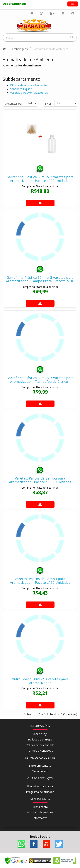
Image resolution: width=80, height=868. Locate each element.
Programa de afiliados (40, 792)
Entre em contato (40, 765)
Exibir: (49, 103)
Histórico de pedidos (40, 812)
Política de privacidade (40, 745)
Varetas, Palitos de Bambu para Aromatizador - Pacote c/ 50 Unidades (40, 581)
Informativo (40, 818)
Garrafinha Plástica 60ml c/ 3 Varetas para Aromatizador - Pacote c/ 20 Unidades (40, 179)
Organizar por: (14, 103)
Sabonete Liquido (21, 89)
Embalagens (20, 49)
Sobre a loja (40, 734)
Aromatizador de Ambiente (51, 49)
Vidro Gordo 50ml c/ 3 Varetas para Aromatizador (40, 681)
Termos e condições (40, 750)
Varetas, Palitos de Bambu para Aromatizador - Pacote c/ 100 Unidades (40, 480)
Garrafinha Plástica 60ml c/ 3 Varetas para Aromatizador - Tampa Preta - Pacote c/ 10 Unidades (40, 281)
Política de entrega (40, 739)
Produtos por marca (40, 786)
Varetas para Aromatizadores (29, 93)
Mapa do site (40, 771)
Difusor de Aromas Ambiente (29, 85)
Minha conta (40, 807)
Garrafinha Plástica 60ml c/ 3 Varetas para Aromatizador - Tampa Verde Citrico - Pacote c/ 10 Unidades (40, 381)
